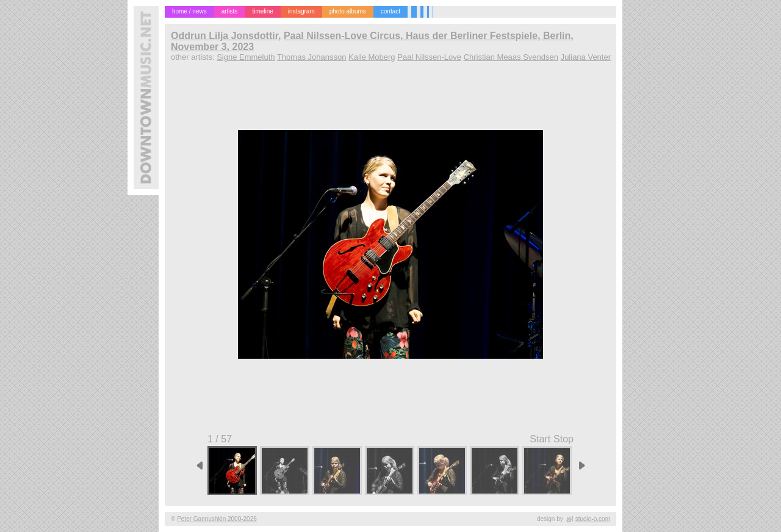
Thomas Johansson (311, 57)
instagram (301, 11)
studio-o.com (593, 519)
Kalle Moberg (372, 57)
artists (230, 11)
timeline (262, 11)
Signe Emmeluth (246, 57)
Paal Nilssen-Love (429, 57)
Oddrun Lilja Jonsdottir (225, 36)
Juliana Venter (586, 57)
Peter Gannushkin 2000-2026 (217, 519)
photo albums (348, 11)
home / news (189, 11)
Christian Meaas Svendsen (511, 57)
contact (390, 11)
